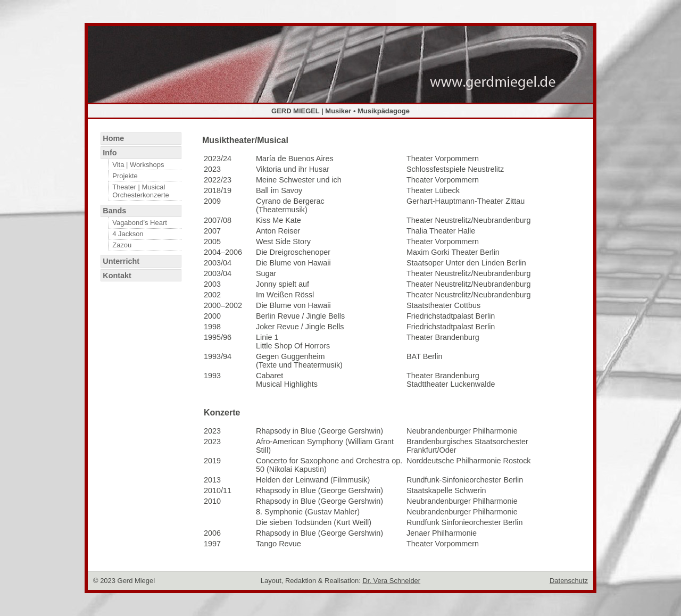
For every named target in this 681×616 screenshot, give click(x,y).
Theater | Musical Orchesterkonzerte (141, 191)
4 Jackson (128, 234)
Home (113, 138)
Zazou (122, 245)
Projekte (125, 176)
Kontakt (117, 276)
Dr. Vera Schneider (391, 581)
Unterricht (121, 261)
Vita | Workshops (138, 165)
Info (110, 153)
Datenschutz (569, 581)
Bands (114, 211)
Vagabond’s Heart (140, 223)
